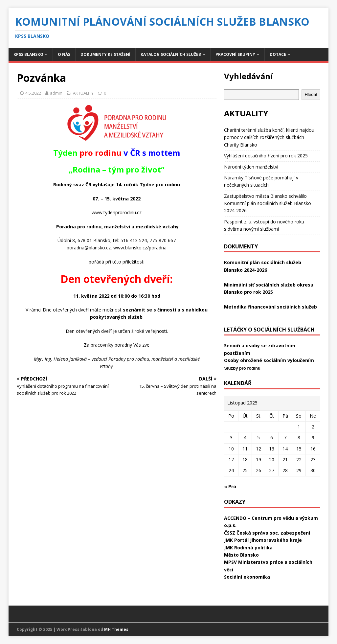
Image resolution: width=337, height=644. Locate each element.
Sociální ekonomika (247, 577)
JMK (228, 540)
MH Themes (116, 629)
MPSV (230, 562)
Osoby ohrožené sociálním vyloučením (269, 360)
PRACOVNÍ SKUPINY (235, 54)
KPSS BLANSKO (28, 54)
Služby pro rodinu (242, 368)
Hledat (311, 94)
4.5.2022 (33, 93)
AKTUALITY (83, 93)
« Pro (230, 486)
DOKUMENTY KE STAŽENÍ (105, 54)
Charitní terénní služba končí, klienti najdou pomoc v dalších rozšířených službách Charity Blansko (269, 137)
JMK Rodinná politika (248, 548)
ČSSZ (230, 533)
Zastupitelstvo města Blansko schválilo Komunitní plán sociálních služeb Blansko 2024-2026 (268, 203)
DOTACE (278, 54)
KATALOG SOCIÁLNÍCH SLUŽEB (171, 54)
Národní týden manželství (251, 167)
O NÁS (64, 54)
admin (56, 93)
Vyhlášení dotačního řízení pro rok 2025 (266, 156)
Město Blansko (241, 555)
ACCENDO (235, 518)
